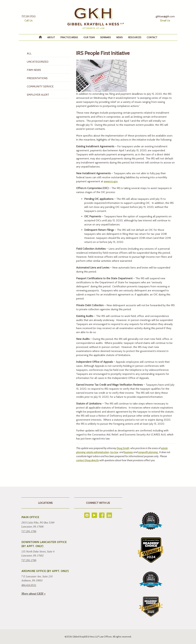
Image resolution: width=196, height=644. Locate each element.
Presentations (37, 78)
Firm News (34, 70)
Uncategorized (38, 62)
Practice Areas (69, 37)
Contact (152, 37)
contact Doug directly (88, 460)
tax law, (115, 452)
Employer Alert (38, 95)
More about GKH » (34, 594)
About (51, 37)
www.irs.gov (111, 181)
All (29, 53)
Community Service (40, 86)
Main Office (30, 517)
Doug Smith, (123, 448)
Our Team (89, 37)
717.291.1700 (29, 531)
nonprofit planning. (148, 452)
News (120, 37)
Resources (135, 37)
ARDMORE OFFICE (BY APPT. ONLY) (45, 571)
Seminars (106, 37)
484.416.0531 (29, 585)
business (128, 452)
